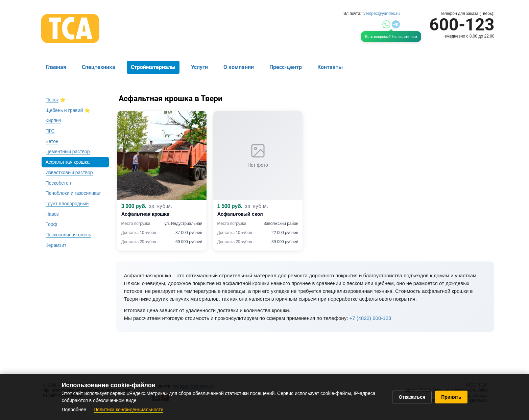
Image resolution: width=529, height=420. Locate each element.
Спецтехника (99, 67)
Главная (56, 67)
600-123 (462, 25)
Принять (451, 397)
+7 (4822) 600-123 (370, 318)
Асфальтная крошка (68, 162)
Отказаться (412, 397)
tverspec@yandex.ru (381, 14)
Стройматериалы (153, 67)
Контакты (330, 67)
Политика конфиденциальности (129, 410)
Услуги (199, 67)
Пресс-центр (286, 67)
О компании (239, 67)
